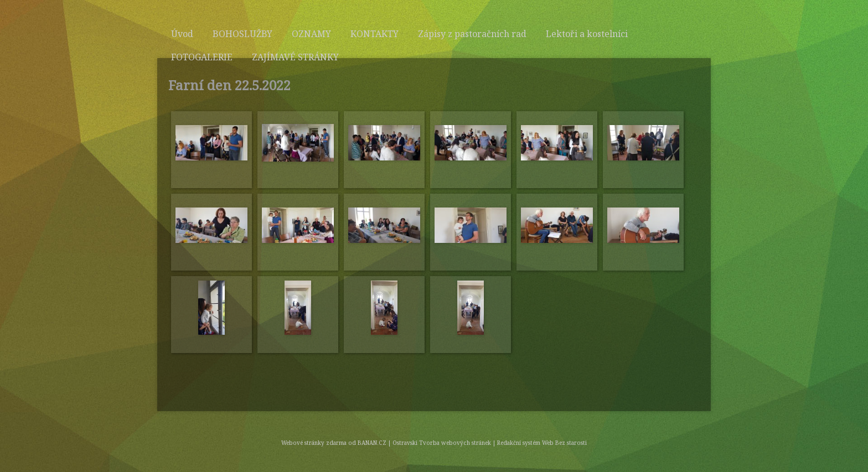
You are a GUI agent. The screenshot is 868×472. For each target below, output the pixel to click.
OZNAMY (311, 34)
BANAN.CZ (372, 443)
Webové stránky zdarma (314, 443)
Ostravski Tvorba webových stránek (442, 443)
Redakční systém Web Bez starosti (542, 443)
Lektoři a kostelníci (587, 34)
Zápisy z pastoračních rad (472, 34)
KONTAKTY (374, 34)
